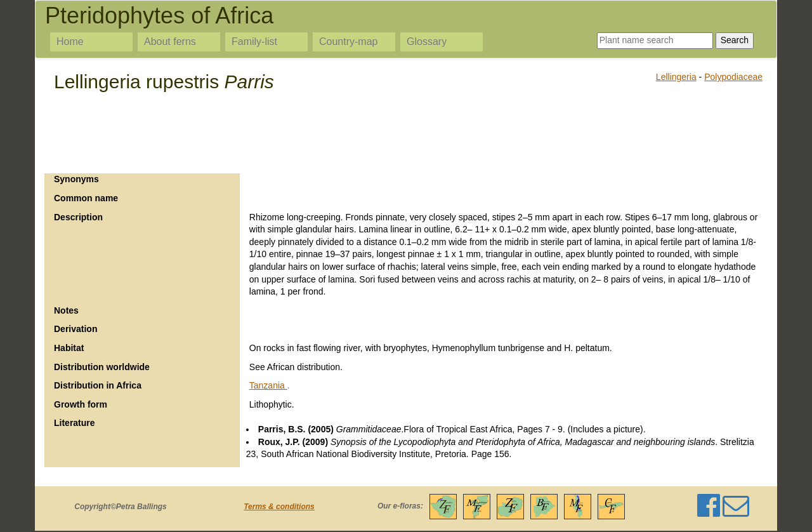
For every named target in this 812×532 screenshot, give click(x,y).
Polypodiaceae (733, 77)
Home (70, 42)
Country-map (348, 42)
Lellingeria (676, 77)
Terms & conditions (279, 507)
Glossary (427, 42)
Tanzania (268, 385)
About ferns (170, 42)
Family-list (254, 42)
